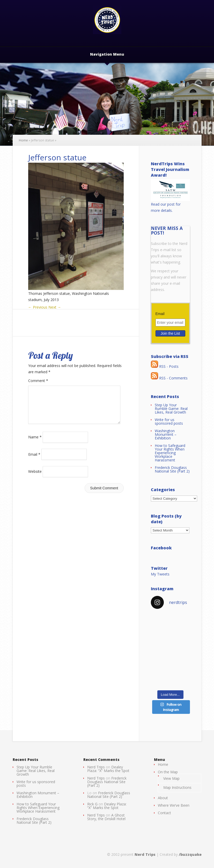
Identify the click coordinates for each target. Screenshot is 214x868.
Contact (164, 813)
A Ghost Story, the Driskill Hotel (106, 817)
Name (35, 443)
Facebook (161, 548)
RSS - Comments (169, 378)
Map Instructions (177, 787)
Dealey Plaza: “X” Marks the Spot (108, 769)
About (163, 798)
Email (34, 460)
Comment (38, 381)
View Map (171, 778)
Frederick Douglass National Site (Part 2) (172, 469)
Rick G (92, 804)
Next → (55, 307)
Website (35, 478)
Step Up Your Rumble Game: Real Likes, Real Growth (171, 409)
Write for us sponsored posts (169, 421)
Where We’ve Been (174, 805)
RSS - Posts (165, 366)
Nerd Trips (96, 767)
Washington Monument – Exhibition (166, 434)
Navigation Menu (107, 55)
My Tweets (160, 574)
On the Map (168, 772)
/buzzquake (190, 854)
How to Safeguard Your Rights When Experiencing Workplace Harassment (170, 453)
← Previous (38, 307)
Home (23, 140)
